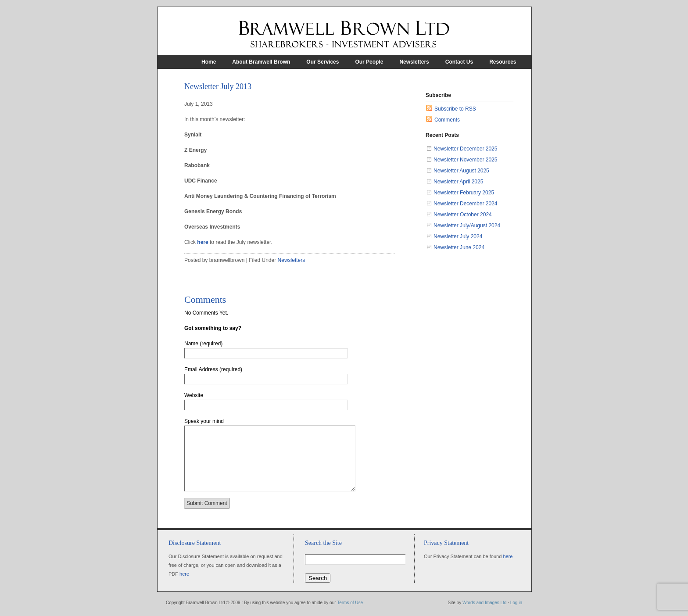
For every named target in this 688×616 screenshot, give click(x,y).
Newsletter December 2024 (465, 204)
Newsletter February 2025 (464, 193)
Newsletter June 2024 (459, 247)
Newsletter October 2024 (463, 215)
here (202, 242)
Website (194, 395)
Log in (516, 603)
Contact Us (459, 62)
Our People (369, 62)
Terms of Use (350, 603)
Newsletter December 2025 (465, 149)
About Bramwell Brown (261, 62)
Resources (503, 62)
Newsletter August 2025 (461, 171)
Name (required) (203, 344)
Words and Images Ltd (484, 603)
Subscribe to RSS (455, 109)
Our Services (322, 62)
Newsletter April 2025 (458, 182)
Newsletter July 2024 (458, 236)
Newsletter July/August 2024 (467, 226)
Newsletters (414, 62)
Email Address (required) (213, 369)
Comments (447, 120)
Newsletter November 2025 (465, 160)
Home (209, 62)
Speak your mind (204, 421)
